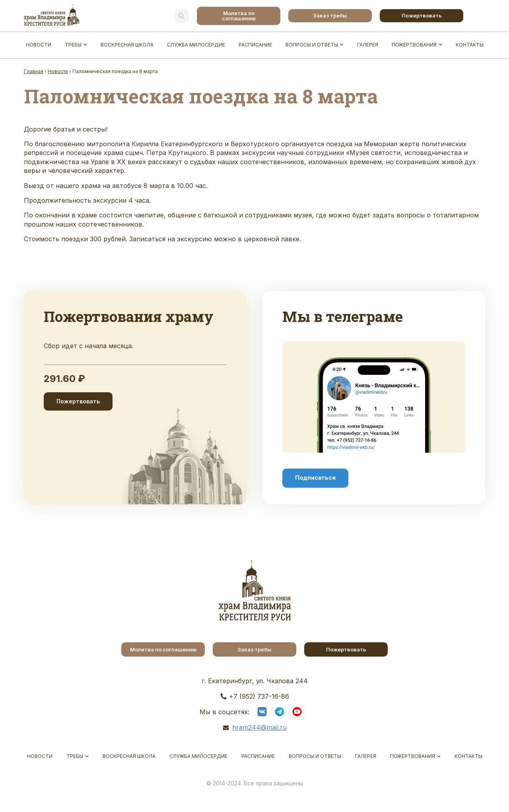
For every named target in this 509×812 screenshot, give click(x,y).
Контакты (470, 45)
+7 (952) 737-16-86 (259, 696)
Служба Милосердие (196, 45)
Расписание (255, 45)
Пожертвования (414, 45)
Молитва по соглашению (239, 16)
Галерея (368, 45)
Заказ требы (330, 16)
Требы (73, 45)
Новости (39, 45)
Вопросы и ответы (312, 45)
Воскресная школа (127, 45)
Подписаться (315, 478)
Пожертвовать (422, 16)
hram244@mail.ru (259, 727)
